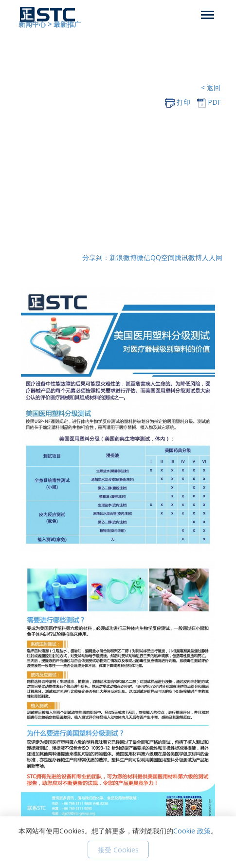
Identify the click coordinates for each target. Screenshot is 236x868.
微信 (144, 257)
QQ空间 (163, 257)
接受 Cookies (118, 850)
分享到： (96, 257)
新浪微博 (123, 257)
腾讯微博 (188, 257)
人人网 (212, 257)
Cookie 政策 (192, 831)
